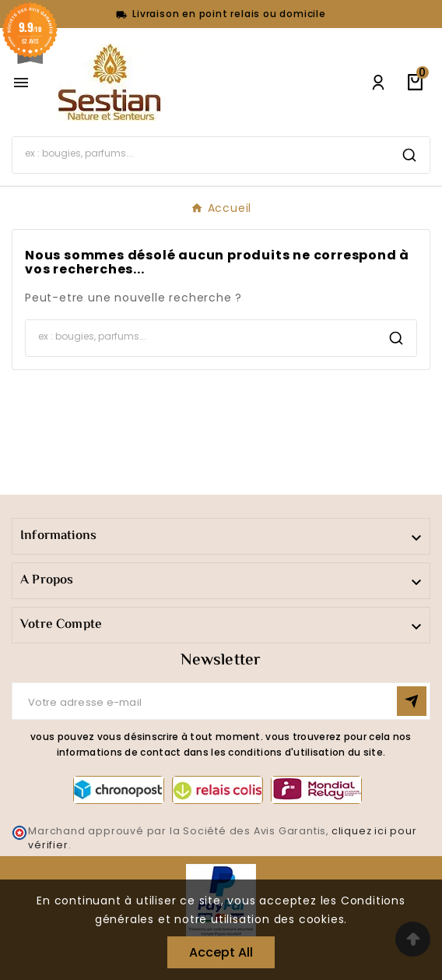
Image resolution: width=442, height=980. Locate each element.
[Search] (201, 153)
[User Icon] (378, 83)
